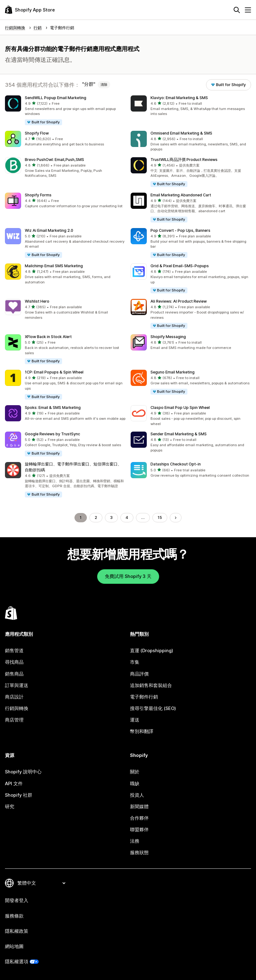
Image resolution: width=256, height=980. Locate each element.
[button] (65, 111)
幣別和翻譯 (142, 731)
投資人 (137, 795)
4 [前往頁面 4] (127, 517)
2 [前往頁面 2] (96, 517)
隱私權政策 (17, 931)
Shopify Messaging (168, 337)
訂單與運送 (17, 685)
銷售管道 (14, 651)
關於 (135, 772)
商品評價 (139, 674)
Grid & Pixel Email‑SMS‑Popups (180, 266)
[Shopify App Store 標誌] (30, 10)
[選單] (248, 10)
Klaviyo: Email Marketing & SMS (179, 98)
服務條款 (14, 916)
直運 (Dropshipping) (152, 651)
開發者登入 (17, 900)
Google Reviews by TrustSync (52, 434)
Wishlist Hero (37, 301)
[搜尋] (237, 10)
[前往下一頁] (176, 518)
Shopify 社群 (19, 795)
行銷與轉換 (17, 708)
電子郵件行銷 (144, 697)
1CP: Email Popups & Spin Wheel (54, 372)
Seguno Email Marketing (173, 372)
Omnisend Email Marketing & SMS (181, 133)
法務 (135, 841)
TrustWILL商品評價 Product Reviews (184, 160)
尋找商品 (14, 662)
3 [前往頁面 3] (111, 517)
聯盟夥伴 (139, 830)
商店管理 (14, 720)
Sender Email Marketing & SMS (179, 434)
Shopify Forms (38, 195)
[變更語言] (41, 883)
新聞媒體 (139, 807)
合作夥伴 (139, 818)
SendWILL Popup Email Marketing (56, 98)
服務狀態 (139, 853)
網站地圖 (14, 946)
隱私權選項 (17, 962)
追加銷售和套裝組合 (151, 685)
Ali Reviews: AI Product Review (179, 301)
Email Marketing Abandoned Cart (181, 195)
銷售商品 (14, 674)
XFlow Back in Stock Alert (48, 337)
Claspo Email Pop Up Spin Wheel (180, 408)
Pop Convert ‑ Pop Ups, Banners (180, 230)
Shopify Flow (37, 133)
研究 (10, 807)
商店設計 (14, 697)
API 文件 (14, 784)
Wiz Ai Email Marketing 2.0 (49, 230)
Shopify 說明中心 (23, 772)
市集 (135, 662)
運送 (135, 720)
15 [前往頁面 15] (160, 517)
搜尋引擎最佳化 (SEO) (153, 708)
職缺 (135, 784)
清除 (104, 85)
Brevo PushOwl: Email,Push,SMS (54, 160)
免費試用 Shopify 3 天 (128, 576)
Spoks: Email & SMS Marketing (53, 408)
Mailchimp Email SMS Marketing (54, 266)
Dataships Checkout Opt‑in (176, 464)
